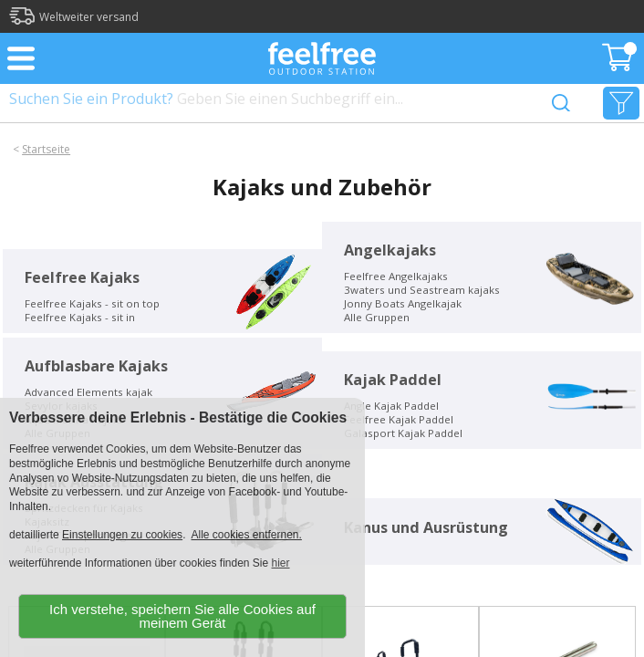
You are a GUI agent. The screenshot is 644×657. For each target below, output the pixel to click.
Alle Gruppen (377, 317)
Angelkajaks (390, 250)
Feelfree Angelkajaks (396, 276)
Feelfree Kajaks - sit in (80, 317)
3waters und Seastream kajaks (422, 290)
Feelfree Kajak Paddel (399, 419)
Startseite (46, 149)
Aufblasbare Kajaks (96, 366)
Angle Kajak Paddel (391, 406)
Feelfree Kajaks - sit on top (92, 303)
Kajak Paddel (393, 380)
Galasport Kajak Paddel (403, 433)
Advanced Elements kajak (88, 392)
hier (281, 563)
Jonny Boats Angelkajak (403, 303)
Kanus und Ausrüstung (426, 527)
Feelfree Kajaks (82, 277)
